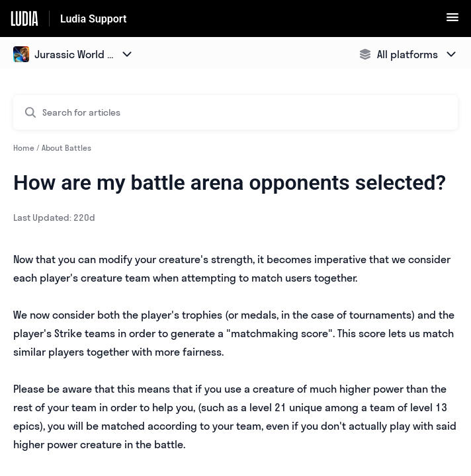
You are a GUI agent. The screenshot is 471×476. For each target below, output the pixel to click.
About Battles (66, 148)
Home (24, 148)
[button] (452, 21)
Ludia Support (93, 19)
